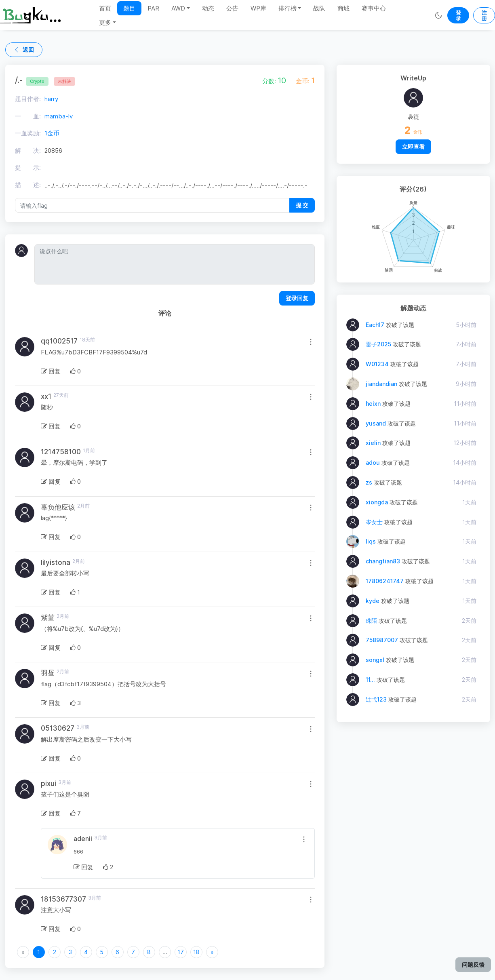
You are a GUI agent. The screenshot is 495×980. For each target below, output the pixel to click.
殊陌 (371, 621)
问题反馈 (473, 964)
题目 (129, 8)
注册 (484, 15)
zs (369, 482)
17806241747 (385, 581)
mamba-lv (59, 116)
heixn (373, 404)
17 (181, 952)
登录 (458, 15)
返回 (24, 50)
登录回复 (297, 298)
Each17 (375, 325)
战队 (319, 8)
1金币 (52, 133)
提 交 (302, 205)
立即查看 (413, 146)
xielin (373, 443)
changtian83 (383, 561)
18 (196, 952)
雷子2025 (378, 344)
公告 (232, 8)
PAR (153, 8)
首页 (105, 8)
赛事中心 (374, 8)
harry (51, 99)
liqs (371, 541)
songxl (375, 660)
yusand (376, 423)
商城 (343, 8)
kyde (373, 601)
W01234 (377, 364)
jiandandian (381, 384)
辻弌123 (376, 699)
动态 (208, 8)
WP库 (258, 8)
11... (370, 680)
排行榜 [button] (288, 8)
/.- (32, 80)
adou (373, 463)
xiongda (377, 502)
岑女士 (374, 522)
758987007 (382, 640)
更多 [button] (105, 22)
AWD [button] (178, 8)
